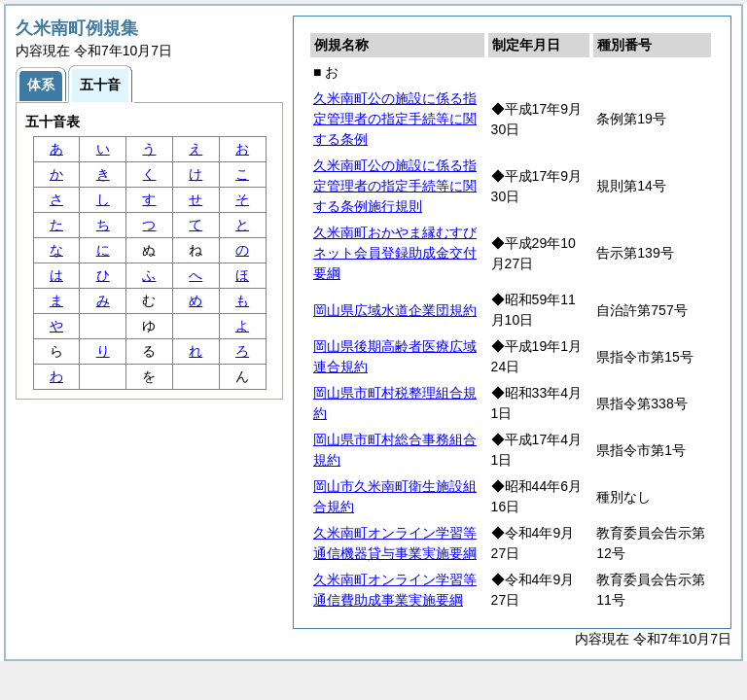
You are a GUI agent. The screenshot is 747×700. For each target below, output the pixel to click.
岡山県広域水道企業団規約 (395, 310)
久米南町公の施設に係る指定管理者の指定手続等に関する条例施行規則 (395, 186)
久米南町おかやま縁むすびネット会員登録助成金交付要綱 (395, 253)
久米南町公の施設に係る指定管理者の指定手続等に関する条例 (395, 119)
